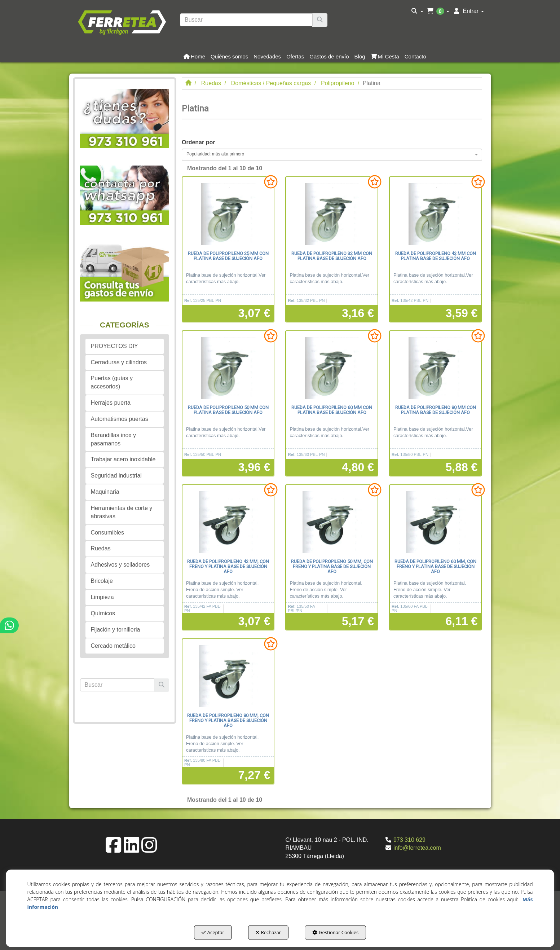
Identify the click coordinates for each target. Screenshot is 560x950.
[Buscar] (320, 20)
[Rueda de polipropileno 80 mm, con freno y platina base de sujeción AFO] (228, 675)
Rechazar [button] (268, 932)
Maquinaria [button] (105, 492)
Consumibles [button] (107, 533)
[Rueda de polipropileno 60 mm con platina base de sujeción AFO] (332, 367)
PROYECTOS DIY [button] (114, 346)
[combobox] (332, 155)
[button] (122, 22)
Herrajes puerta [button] (111, 403)
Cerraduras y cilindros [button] (119, 362)
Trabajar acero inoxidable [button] (123, 459)
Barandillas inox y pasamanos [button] (113, 439)
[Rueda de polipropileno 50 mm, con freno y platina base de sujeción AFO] (332, 521)
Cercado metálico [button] (113, 646)
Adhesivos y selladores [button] (120, 565)
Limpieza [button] (102, 597)
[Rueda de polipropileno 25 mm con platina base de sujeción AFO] (228, 213)
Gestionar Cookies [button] (335, 932)
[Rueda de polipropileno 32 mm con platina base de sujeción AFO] (332, 213)
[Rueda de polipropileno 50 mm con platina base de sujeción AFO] (228, 367)
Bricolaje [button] (102, 581)
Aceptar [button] (213, 932)
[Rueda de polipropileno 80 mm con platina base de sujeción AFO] (435, 367)
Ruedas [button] (101, 548)
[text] (246, 20)
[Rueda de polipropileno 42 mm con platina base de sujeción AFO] (435, 213)
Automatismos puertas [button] (120, 419)
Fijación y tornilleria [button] (116, 630)
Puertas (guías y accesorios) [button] (112, 382)
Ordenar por (198, 142)
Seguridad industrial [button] (116, 476)
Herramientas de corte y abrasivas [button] (122, 512)
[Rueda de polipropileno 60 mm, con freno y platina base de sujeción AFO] (435, 521)
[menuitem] (417, 11)
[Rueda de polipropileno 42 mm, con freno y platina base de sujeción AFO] (228, 521)
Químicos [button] (103, 613)
